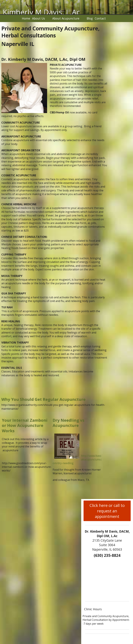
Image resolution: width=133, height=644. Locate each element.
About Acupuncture (66, 18)
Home (26, 18)
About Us (39, 18)
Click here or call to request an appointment (107, 511)
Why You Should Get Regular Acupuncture (43, 399)
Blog (90, 18)
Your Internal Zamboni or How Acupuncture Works (25, 425)
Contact (100, 18)
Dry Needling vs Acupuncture (69, 423)
